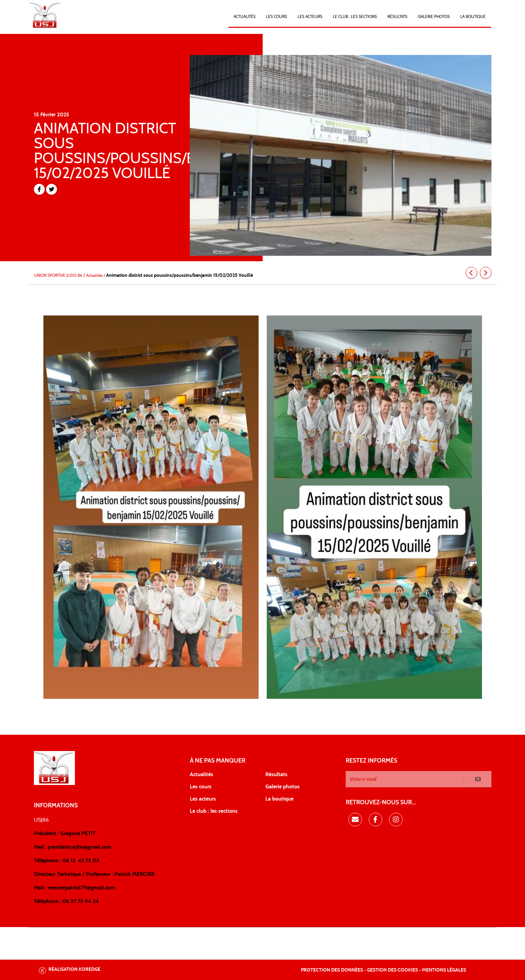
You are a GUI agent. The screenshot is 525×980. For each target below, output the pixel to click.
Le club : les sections (214, 811)
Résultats (397, 17)
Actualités (245, 17)
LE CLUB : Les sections (355, 17)
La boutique (279, 799)
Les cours (277, 17)
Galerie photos (434, 17)
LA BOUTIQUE (473, 17)
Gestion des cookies (392, 970)
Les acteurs (310, 17)
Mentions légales (444, 970)
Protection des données (332, 970)
